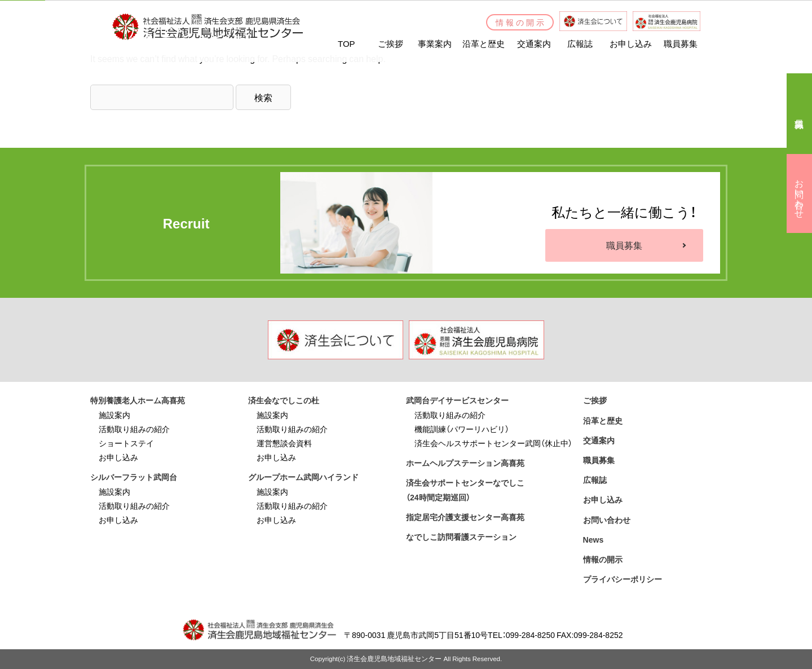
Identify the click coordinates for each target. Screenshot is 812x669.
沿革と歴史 (603, 420)
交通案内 (599, 440)
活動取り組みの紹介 (134, 429)
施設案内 (114, 415)
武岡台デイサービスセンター (457, 400)
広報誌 (595, 479)
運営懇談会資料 (284, 443)
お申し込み (118, 457)
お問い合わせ (607, 520)
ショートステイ (126, 443)
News (593, 539)
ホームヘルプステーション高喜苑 (465, 463)
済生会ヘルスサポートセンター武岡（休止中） (493, 443)
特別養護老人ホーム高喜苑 (138, 400)
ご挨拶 (595, 400)
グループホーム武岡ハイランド (303, 477)
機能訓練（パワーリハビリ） (462, 429)
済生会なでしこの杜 (284, 400)
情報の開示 (603, 559)
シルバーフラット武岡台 (134, 477)
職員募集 (624, 245)
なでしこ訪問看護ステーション (461, 536)
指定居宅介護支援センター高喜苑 (465, 517)
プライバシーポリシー (623, 579)
